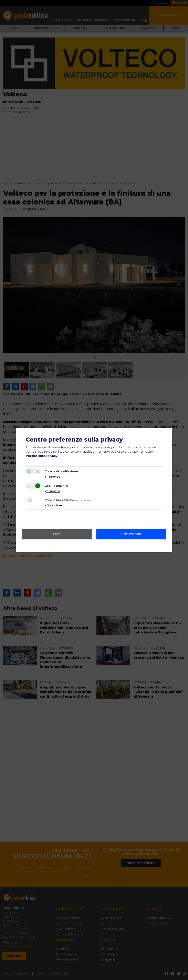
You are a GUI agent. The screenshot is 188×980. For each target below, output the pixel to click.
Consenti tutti (131, 534)
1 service (53, 477)
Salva (57, 534)
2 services (54, 505)
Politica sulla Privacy (42, 456)
